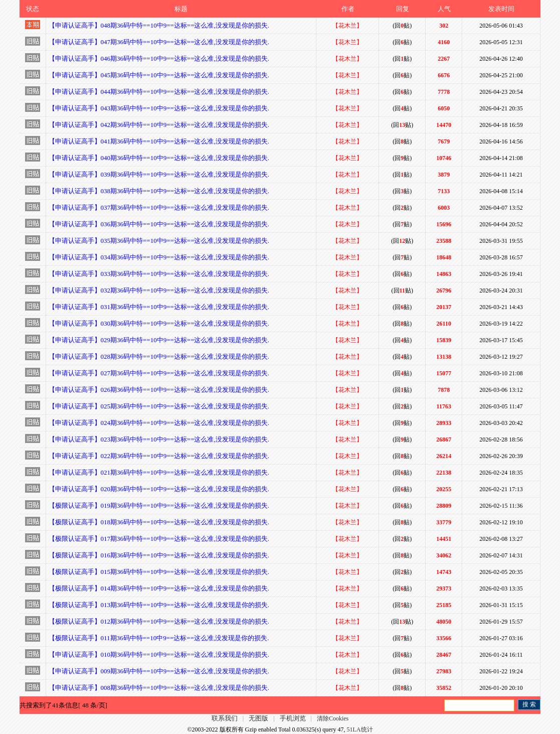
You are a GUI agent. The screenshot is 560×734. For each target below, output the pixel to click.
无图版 (258, 718)
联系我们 (225, 718)
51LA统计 (360, 729)
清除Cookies (333, 718)
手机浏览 (293, 718)
